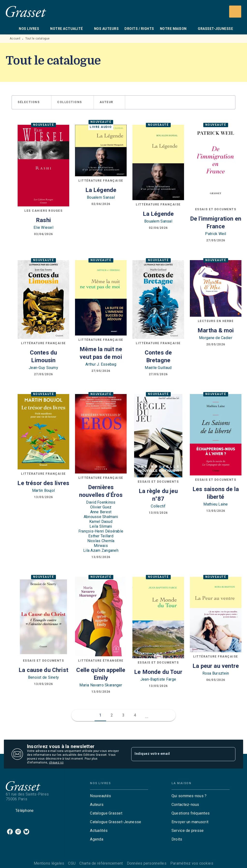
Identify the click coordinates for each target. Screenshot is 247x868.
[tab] (11, 29)
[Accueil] (26, 11)
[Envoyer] (230, 754)
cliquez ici (56, 763)
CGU (72, 863)
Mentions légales (49, 863)
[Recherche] (235, 12)
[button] (31, 102)
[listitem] (10, 832)
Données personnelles (147, 863)
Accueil (15, 39)
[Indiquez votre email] (177, 754)
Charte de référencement (101, 863)
